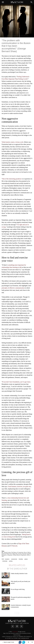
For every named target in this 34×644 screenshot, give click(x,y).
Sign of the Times (24, 544)
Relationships (5, 585)
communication (14, 559)
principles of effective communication (13, 288)
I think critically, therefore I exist (19, 574)
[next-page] (18, 613)
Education (4, 601)
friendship (21, 559)
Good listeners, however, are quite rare (19, 487)
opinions (26, 559)
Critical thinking (5, 577)
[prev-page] (15, 613)
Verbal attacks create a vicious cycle (12, 142)
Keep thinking (5, 593)
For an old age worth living (18, 589)
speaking (11, 561)
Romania (4, 546)
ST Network (14, 546)
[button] (3, 2)
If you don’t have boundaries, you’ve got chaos (16, 382)
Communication (5, 609)
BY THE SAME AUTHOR (17, 569)
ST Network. (15, 632)
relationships (5, 561)
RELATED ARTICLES (17, 565)
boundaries (7, 559)
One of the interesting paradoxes (12, 179)
